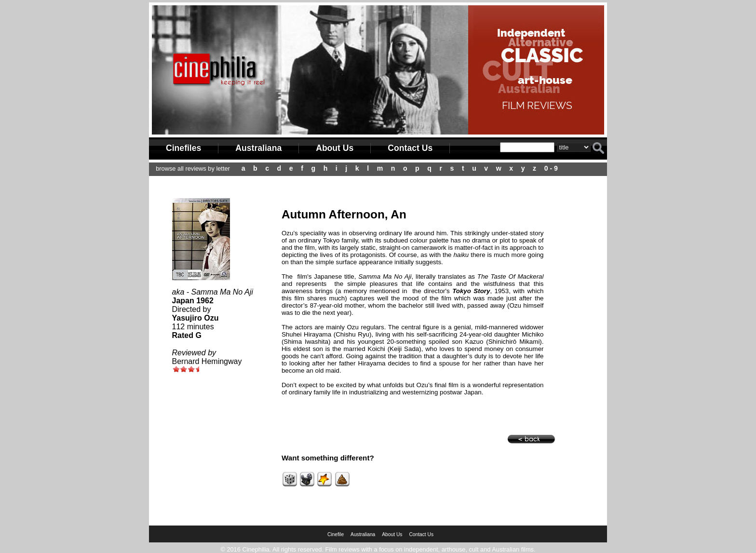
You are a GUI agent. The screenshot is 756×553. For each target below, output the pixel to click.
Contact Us (410, 148)
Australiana (258, 148)
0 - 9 (551, 168)
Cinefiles (183, 148)
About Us (335, 148)
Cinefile (336, 534)
